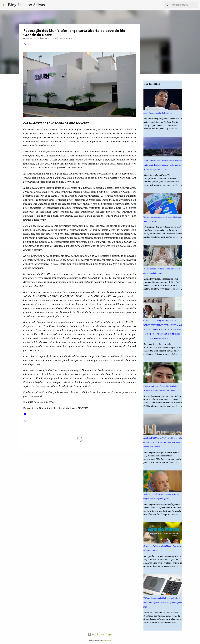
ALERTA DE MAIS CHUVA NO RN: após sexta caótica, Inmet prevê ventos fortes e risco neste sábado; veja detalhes (163, 442)
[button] (25, 44)
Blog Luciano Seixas (26, 5)
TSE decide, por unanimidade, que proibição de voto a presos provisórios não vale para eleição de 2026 (163, 603)
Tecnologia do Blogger (100, 634)
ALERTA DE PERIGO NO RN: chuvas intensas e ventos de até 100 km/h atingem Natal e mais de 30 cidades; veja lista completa (163, 165)
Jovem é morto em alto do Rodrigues (158, 113)
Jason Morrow (107, 640)
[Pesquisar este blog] (183, 5)
